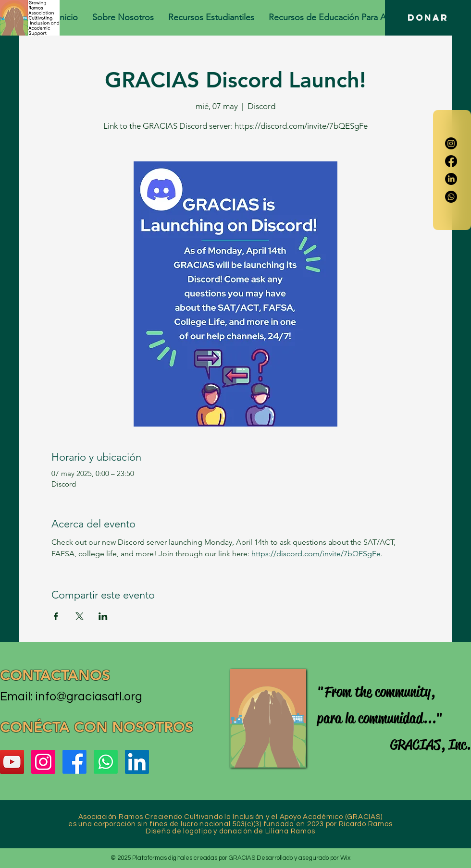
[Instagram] (451, 143)
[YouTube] (12, 762)
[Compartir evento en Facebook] (56, 616)
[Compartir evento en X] (80, 616)
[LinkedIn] (451, 179)
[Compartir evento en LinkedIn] (103, 616)
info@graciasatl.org (89, 697)
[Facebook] (451, 161)
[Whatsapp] (451, 197)
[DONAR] (428, 18)
